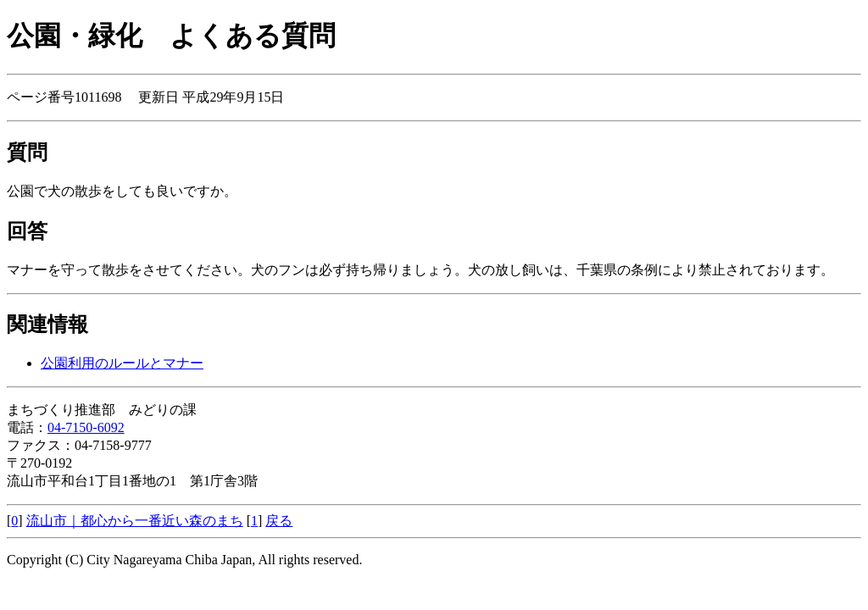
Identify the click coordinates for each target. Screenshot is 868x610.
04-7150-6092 (86, 427)
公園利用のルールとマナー (122, 363)
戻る (279, 521)
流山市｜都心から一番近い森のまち (135, 521)
